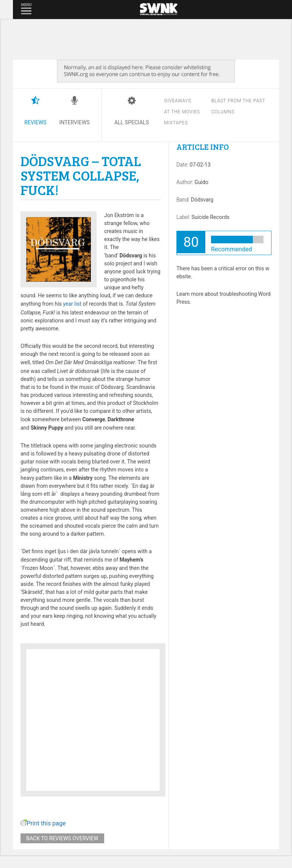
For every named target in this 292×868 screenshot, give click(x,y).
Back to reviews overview (62, 838)
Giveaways (177, 101)
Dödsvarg (202, 200)
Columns (223, 112)
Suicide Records (210, 217)
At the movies (182, 112)
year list (72, 304)
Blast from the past (238, 101)
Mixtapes (176, 123)
